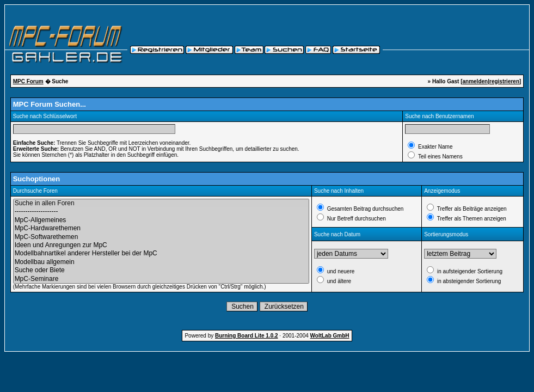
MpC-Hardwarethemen (161, 228)
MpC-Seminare (161, 279)
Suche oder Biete (161, 270)
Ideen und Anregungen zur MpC (161, 245)
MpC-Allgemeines (161, 220)
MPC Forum (28, 81)
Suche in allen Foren (161, 203)
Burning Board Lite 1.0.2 (247, 336)
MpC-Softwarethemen (161, 237)
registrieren (504, 81)
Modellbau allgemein (161, 262)
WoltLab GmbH (330, 336)
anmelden (475, 81)
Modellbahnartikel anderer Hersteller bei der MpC (161, 253)
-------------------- (161, 212)
